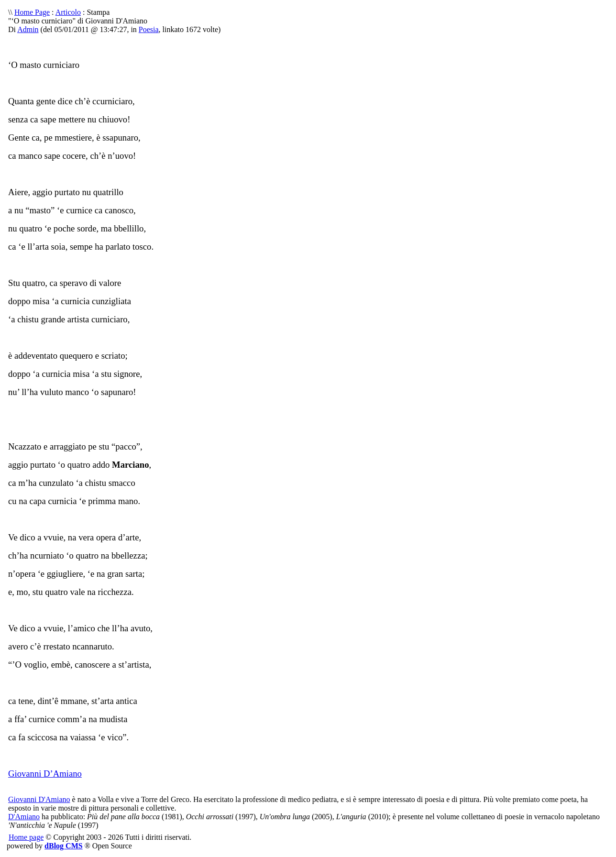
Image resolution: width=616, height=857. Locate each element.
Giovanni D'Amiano (39, 799)
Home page (26, 837)
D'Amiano (24, 817)
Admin (28, 29)
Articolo (68, 12)
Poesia (149, 29)
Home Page (32, 12)
